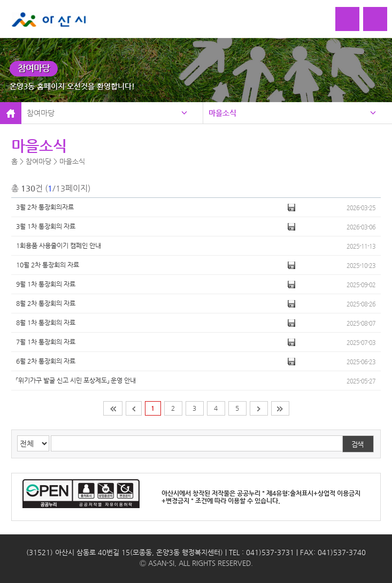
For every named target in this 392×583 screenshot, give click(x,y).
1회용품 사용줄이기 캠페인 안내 (59, 246)
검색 (357, 444)
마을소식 (222, 113)
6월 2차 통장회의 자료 (46, 361)
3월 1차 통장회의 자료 (46, 226)
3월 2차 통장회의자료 (45, 207)
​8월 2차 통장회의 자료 (46, 303)
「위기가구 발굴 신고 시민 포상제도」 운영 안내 (76, 380)
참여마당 (41, 113)
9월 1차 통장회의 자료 (46, 284)
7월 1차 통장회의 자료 (46, 342)
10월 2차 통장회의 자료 (48, 265)
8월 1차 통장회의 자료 (46, 323)
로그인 (347, 19)
